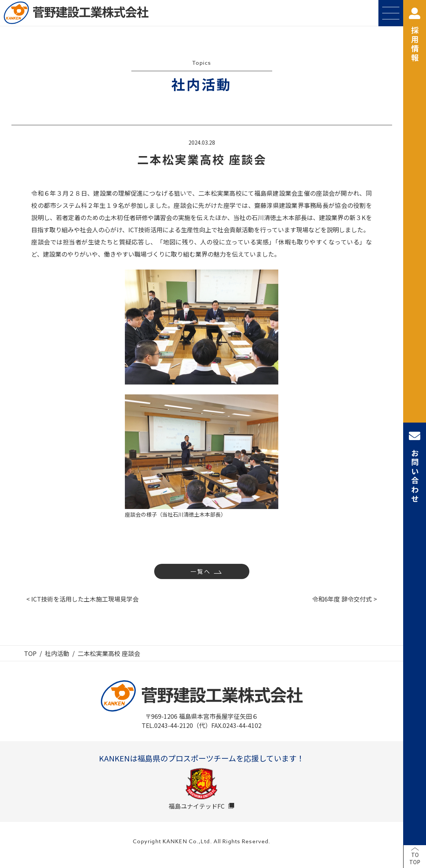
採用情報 (415, 35)
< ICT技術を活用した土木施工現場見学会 (82, 599)
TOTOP (415, 858)
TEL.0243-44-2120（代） (176, 725)
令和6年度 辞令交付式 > (345, 599)
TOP (30, 653)
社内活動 (57, 653)
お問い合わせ (415, 467)
